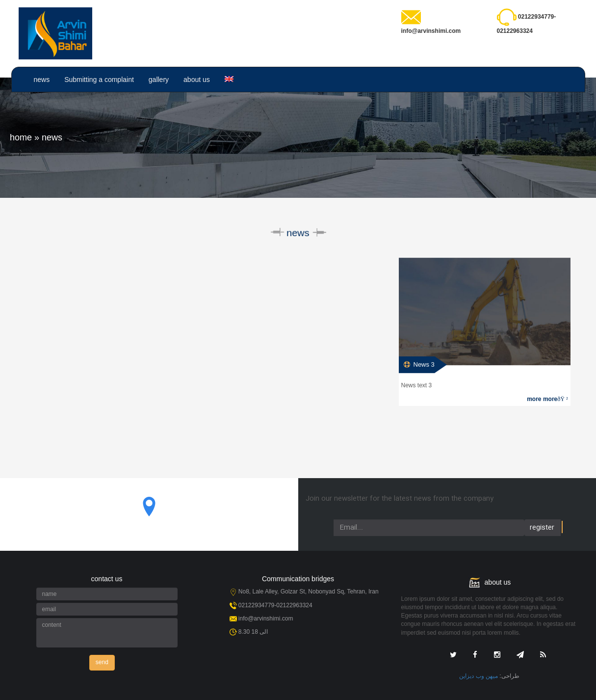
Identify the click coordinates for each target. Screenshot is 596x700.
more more (547, 400)
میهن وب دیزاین (479, 676)
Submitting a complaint (99, 80)
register (542, 528)
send (102, 662)
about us (197, 80)
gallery (159, 80)
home (21, 137)
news (42, 80)
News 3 (424, 365)
